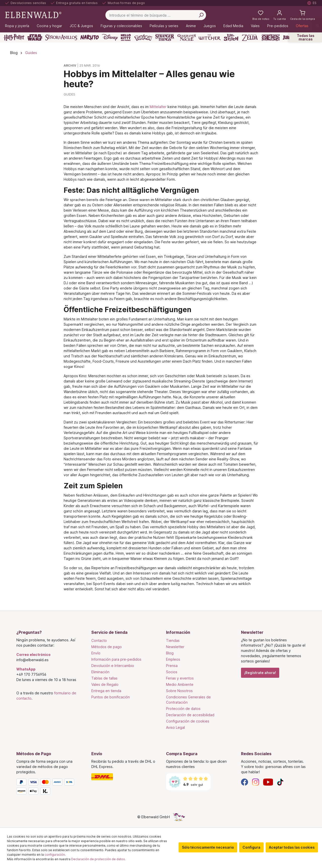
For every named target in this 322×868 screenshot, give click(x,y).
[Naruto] (90, 37)
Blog (170, 653)
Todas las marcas (306, 37)
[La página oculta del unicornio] (179, 817)
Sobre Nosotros (179, 691)
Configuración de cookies (188, 721)
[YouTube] (268, 782)
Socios (172, 672)
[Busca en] (201, 15)
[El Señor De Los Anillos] (61, 37)
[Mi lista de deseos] (261, 15)
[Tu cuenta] (280, 15)
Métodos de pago (107, 647)
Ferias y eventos (180, 678)
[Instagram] (256, 782)
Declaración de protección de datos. (98, 859)
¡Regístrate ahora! (260, 673)
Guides (69, 94)
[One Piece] (271, 37)
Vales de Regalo (105, 684)
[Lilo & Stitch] (231, 37)
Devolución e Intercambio (113, 666)
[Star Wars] (35, 37)
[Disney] (110, 37)
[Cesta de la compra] (303, 15)
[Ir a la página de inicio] (33, 15)
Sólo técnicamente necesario (208, 847)
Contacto (99, 640)
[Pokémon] (143, 37)
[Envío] (124, 777)
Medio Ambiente (180, 684)
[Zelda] (250, 37)
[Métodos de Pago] (49, 788)
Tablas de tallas (104, 678)
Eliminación (100, 672)
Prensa (172, 666)
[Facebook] (245, 782)
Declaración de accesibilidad (190, 715)
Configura (251, 847)
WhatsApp (26, 669)
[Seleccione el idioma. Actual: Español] (312, 3)
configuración (55, 855)
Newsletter (175, 647)
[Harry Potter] (14, 37)
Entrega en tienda (106, 691)
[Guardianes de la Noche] (187, 37)
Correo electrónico (33, 655)
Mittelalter (158, 107)
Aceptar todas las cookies (292, 847)
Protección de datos (183, 709)
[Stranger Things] (165, 37)
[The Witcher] (210, 37)
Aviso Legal (175, 727)
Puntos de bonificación (111, 697)
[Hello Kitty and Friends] (126, 37)
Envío (96, 653)
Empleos (173, 659)
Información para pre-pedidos (116, 659)
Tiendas (173, 640)
